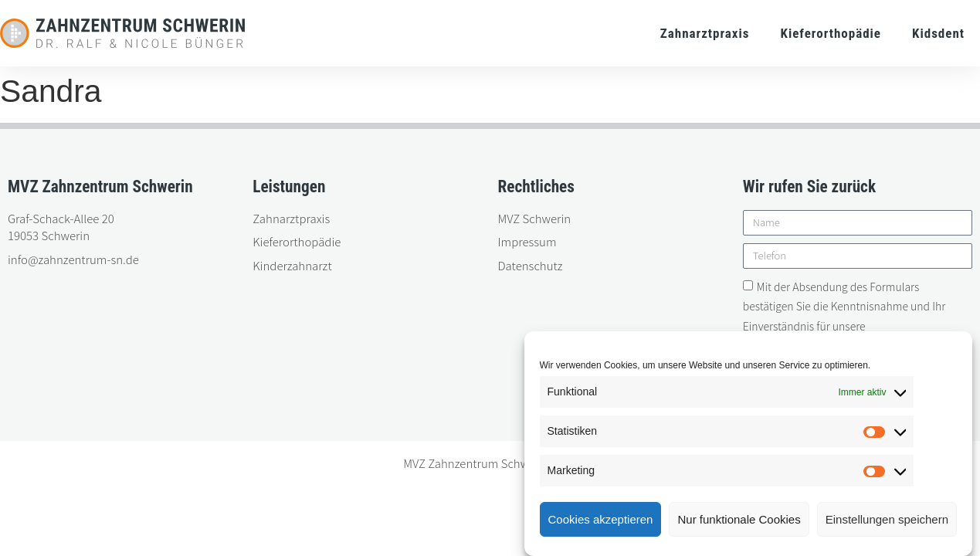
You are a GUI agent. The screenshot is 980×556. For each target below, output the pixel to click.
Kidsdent (938, 33)
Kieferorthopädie (831, 33)
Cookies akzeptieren (601, 519)
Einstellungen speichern (887, 519)
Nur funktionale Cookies (739, 519)
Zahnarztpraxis (705, 33)
